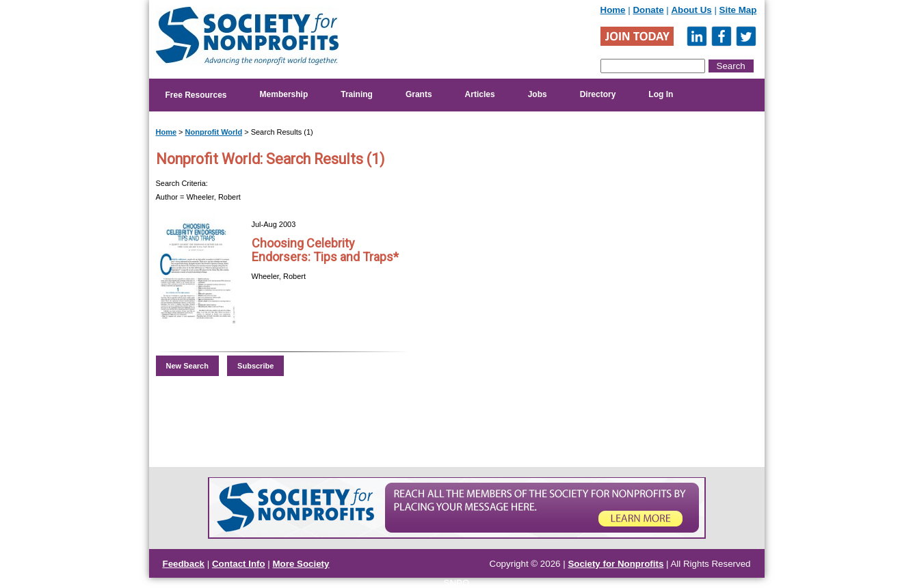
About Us (691, 10)
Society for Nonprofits (616, 564)
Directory (598, 94)
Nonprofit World (214, 132)
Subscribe (255, 366)
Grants (419, 94)
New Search (187, 366)
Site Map (738, 10)
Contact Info (239, 564)
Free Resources (196, 95)
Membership (284, 94)
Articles (480, 94)
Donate (648, 10)
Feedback (184, 564)
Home (613, 10)
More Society (301, 564)
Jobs (538, 94)
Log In (661, 94)
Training (357, 94)
